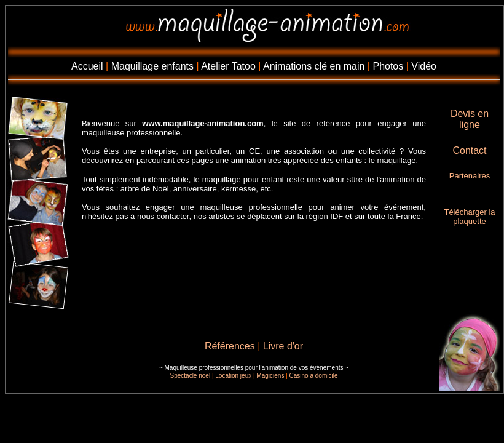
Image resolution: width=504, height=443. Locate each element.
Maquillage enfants (152, 66)
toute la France (394, 216)
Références (230, 346)
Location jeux (233, 376)
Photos (388, 66)
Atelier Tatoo (228, 66)
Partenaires (470, 176)
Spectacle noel (191, 376)
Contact (469, 150)
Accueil (87, 66)
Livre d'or (283, 346)
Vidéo (424, 66)
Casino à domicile (314, 376)
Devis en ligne (470, 119)
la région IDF (320, 216)
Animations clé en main (314, 66)
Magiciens (270, 376)
